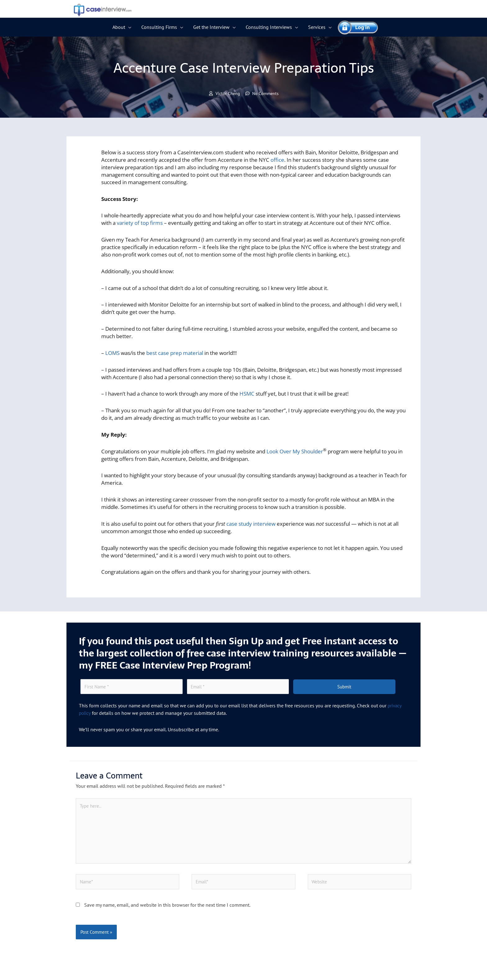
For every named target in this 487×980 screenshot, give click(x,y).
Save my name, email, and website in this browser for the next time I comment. (167, 909)
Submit (344, 687)
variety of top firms (140, 223)
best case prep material (175, 353)
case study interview (251, 524)
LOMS (112, 353)
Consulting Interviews (269, 27)
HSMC (247, 394)
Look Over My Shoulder (295, 452)
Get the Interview (211, 27)
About (119, 27)
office (277, 160)
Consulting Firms (159, 27)
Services (317, 27)
